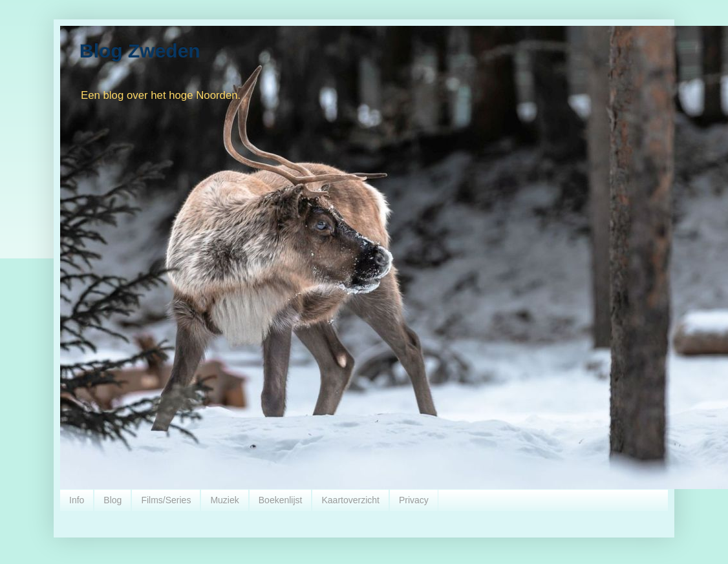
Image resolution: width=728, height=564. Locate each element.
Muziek (224, 500)
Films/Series (166, 500)
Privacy (414, 500)
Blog (112, 500)
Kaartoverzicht (350, 500)
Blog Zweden (140, 51)
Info (77, 500)
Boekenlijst (281, 500)
